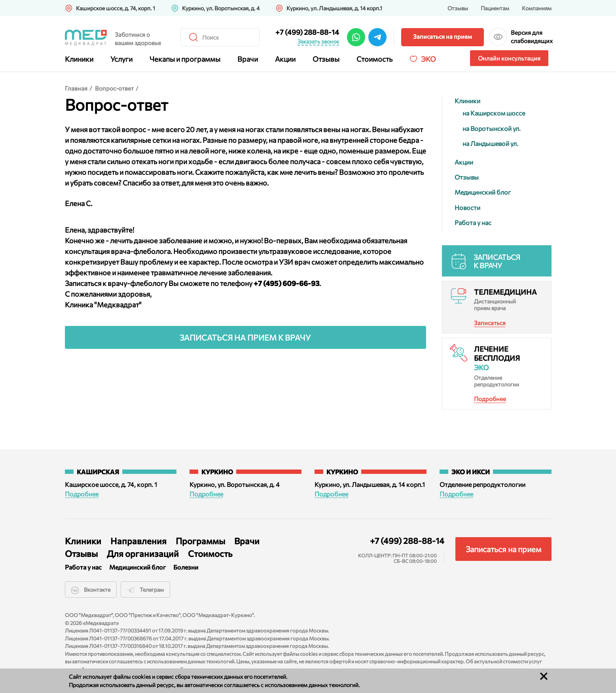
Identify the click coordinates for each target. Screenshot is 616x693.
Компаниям (537, 8)
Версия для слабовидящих (531, 37)
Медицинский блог (483, 192)
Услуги (121, 59)
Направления (138, 541)
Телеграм (145, 590)
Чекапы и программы (185, 59)
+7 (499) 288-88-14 (307, 32)
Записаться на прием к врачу (245, 337)
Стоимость (374, 59)
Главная (76, 88)
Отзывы (458, 8)
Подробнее (490, 399)
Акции (285, 59)
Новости (467, 207)
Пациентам (495, 8)
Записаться (490, 323)
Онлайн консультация (509, 58)
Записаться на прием (443, 36)
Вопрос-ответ (114, 88)
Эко (428, 59)
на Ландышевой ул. (490, 143)
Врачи (248, 59)
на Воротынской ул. (492, 128)
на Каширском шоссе (494, 113)
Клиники (79, 59)
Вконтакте (91, 590)
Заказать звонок (318, 42)
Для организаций (143, 554)
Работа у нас (473, 222)
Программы (200, 541)
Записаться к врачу (497, 261)
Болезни (186, 567)
